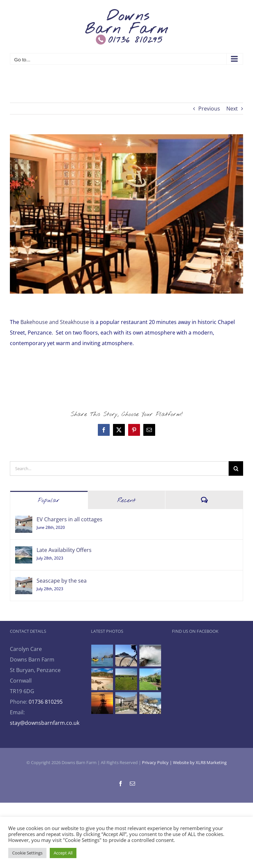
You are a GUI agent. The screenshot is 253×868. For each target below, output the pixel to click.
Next (232, 109)
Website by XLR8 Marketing (200, 762)
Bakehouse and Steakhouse (55, 322)
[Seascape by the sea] (24, 582)
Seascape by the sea (62, 581)
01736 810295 (46, 702)
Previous (209, 109)
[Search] (236, 468)
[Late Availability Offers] (24, 552)
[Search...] (119, 468)
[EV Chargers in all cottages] (24, 521)
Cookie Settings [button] (27, 853)
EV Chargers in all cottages (70, 519)
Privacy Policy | (157, 762)
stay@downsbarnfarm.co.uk (45, 723)
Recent (126, 500)
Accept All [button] (63, 853)
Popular (49, 500)
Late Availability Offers (64, 550)
